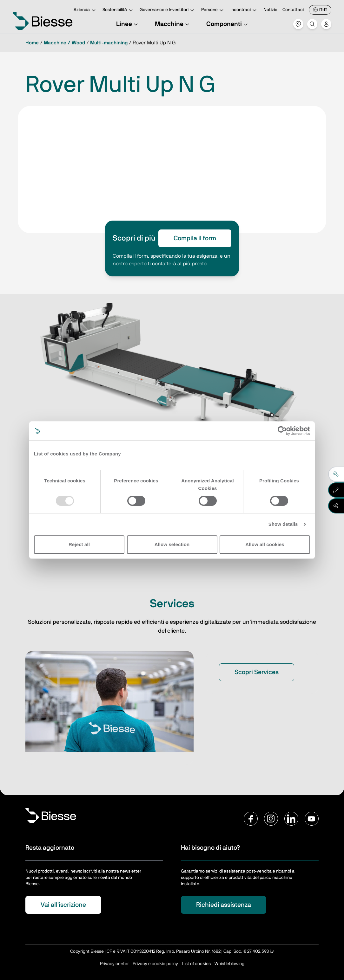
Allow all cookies (265, 544)
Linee (128, 24)
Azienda (86, 10)
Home (32, 43)
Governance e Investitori (168, 10)
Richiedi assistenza (224, 905)
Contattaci (293, 10)
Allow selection (172, 544)
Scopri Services (257, 672)
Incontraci (244, 10)
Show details (283, 524)
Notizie (270, 10)
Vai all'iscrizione (63, 905)
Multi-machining (109, 43)
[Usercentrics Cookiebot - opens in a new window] (282, 431)
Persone (213, 10)
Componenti (228, 24)
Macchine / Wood (64, 43)
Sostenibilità (119, 10)
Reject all (79, 544)
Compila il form (195, 238)
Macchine (173, 24)
